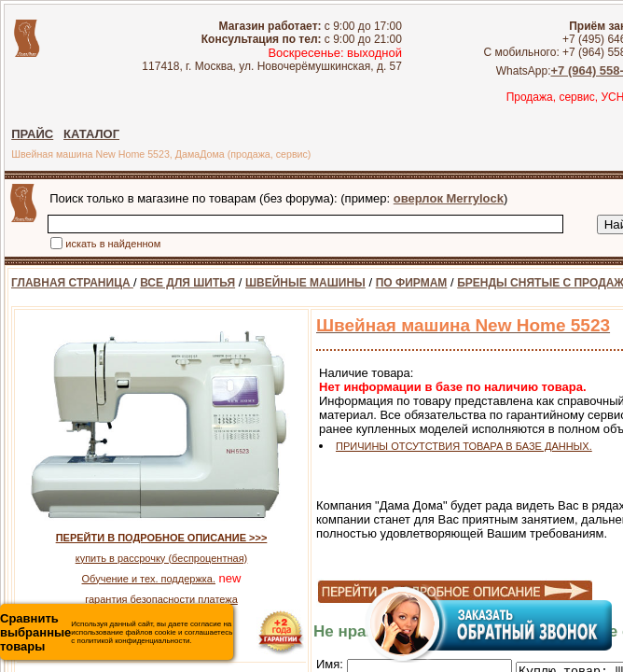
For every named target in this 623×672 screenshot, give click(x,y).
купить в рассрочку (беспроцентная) (162, 558)
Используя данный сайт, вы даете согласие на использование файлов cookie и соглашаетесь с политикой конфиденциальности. (116, 632)
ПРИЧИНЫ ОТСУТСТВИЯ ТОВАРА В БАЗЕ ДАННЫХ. (464, 446)
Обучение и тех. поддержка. (149, 579)
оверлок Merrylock (449, 198)
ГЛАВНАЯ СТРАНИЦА (72, 283)
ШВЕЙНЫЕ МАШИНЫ (305, 283)
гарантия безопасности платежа (161, 599)
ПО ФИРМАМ (412, 283)
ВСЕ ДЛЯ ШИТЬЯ (187, 283)
